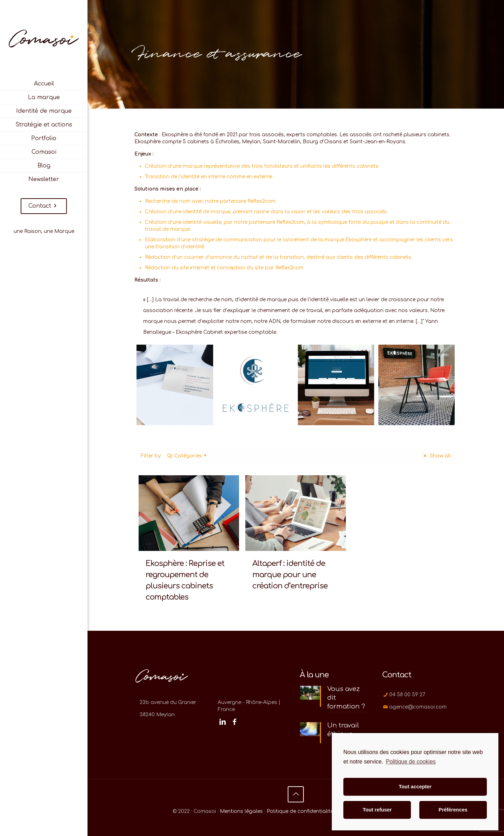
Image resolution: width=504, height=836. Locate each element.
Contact (44, 206)
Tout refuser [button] (377, 810)
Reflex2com (290, 222)
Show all (436, 456)
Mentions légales (241, 811)
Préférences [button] (453, 810)
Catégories (187, 456)
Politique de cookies (411, 762)
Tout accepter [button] (415, 787)
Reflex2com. (262, 201)
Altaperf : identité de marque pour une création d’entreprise (290, 575)
